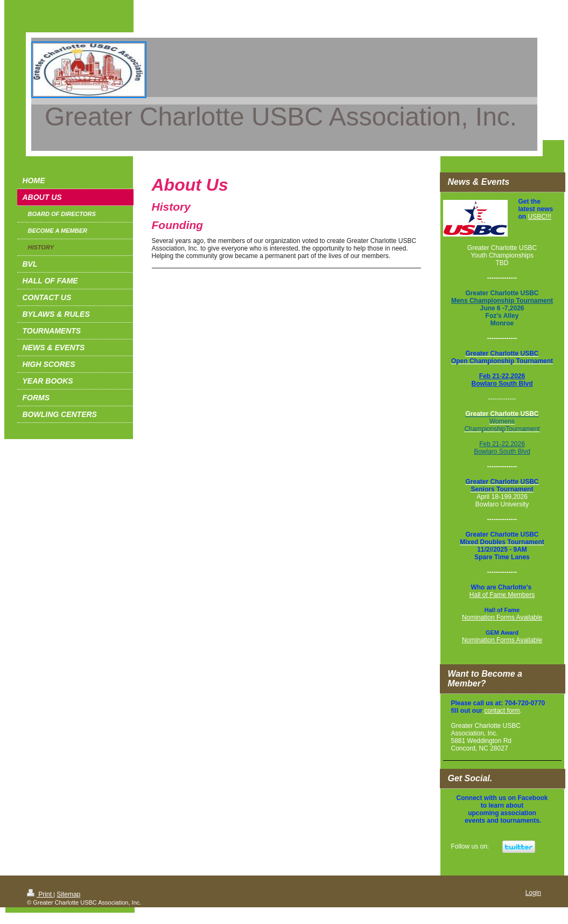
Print (40, 894)
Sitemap (68, 894)
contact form (502, 711)
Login (533, 893)
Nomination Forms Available (502, 617)
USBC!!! (540, 217)
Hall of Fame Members (502, 595)
